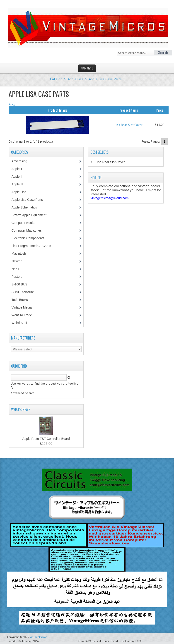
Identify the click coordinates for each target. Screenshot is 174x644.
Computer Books (27, 223)
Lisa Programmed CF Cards (34, 246)
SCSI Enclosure (25, 292)
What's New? (21, 409)
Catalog (56, 79)
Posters (19, 277)
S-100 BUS (22, 284)
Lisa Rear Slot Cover (129, 125)
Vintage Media (24, 307)
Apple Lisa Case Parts (105, 79)
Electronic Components (30, 238)
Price (12, 104)
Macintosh (21, 254)
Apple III (20, 184)
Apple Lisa (76, 79)
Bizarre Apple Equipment (31, 215)
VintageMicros (38, 637)
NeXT (16, 269)
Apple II (19, 177)
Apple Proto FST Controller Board (46, 439)
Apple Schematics (27, 207)
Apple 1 (19, 169)
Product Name (129, 110)
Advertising (22, 161)
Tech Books (23, 300)
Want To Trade (22, 315)
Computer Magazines (30, 230)
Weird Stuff (22, 323)
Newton (17, 261)
